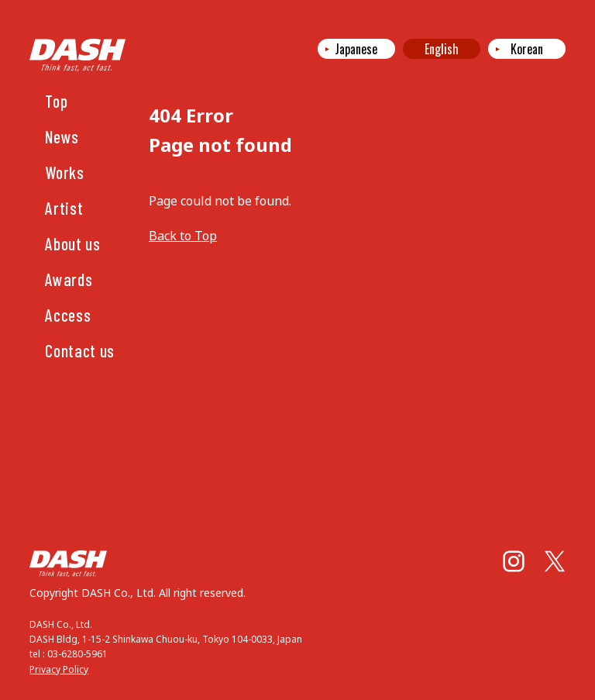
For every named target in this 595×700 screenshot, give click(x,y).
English (442, 49)
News (62, 136)
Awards (69, 279)
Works (64, 172)
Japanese (356, 49)
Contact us (80, 350)
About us (72, 243)
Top (56, 101)
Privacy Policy (59, 669)
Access (68, 315)
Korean (527, 49)
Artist (64, 208)
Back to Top (183, 236)
